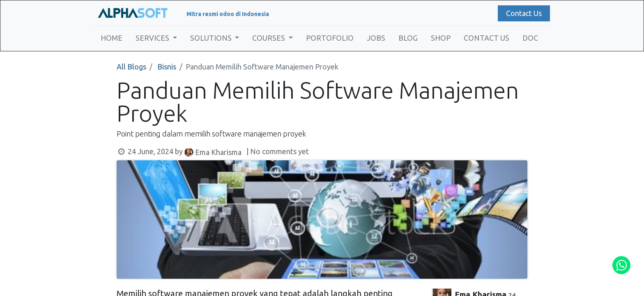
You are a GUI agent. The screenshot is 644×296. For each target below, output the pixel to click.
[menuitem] (112, 38)
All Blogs (131, 67)
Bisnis (167, 67)
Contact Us (524, 13)
